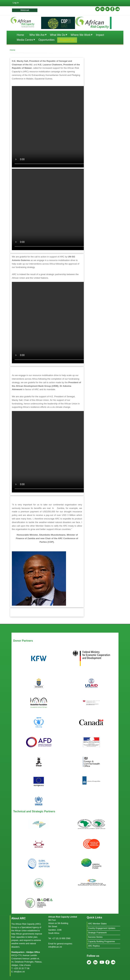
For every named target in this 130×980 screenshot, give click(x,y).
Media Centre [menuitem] (25, 40)
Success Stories (95, 937)
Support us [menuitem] (67, 40)
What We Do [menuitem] (58, 35)
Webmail (25, 10)
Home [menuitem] (20, 35)
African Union (21, 931)
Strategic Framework (97, 933)
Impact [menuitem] (100, 35)
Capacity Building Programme (101, 941)
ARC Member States (97, 924)
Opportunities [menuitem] (46, 40)
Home (13, 50)
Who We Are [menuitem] (37, 35)
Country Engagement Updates (102, 928)
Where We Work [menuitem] (81, 35)
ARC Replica (94, 946)
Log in (16, 3)
